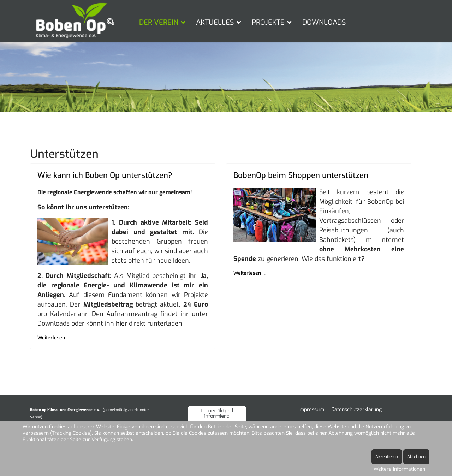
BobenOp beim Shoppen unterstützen (301, 175)
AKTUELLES (215, 22)
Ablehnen (416, 457)
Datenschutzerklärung (356, 409)
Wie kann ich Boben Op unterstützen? (105, 175)
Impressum (311, 409)
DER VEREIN (159, 22)
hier (121, 323)
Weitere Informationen (399, 469)
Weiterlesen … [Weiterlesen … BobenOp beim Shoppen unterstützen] (250, 273)
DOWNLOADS (324, 22)
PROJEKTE (268, 22)
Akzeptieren (387, 457)
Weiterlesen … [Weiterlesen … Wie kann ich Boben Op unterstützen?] (54, 338)
